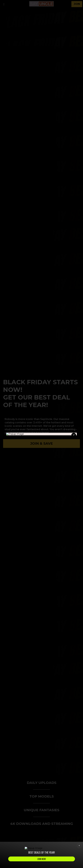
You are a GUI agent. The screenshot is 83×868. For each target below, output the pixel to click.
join (77, 4)
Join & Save (41, 443)
